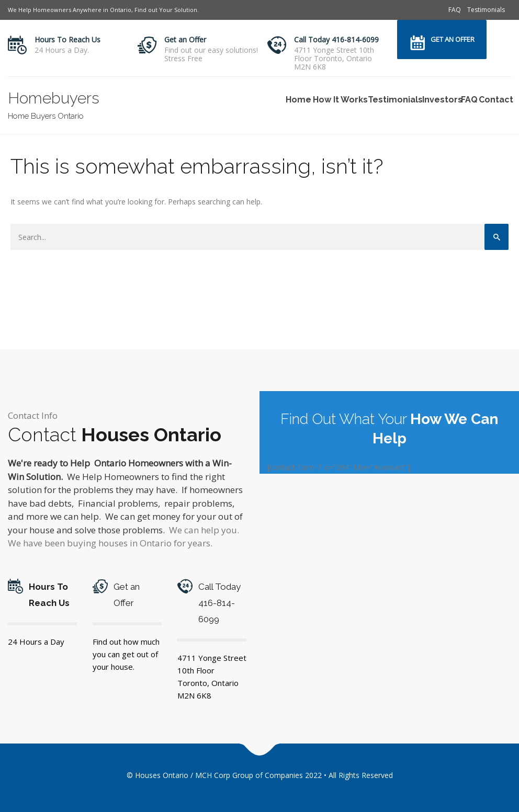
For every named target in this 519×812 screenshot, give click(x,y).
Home (298, 100)
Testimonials (486, 10)
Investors (441, 100)
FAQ (455, 10)
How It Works (339, 100)
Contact (495, 100)
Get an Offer (185, 39)
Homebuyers (54, 98)
